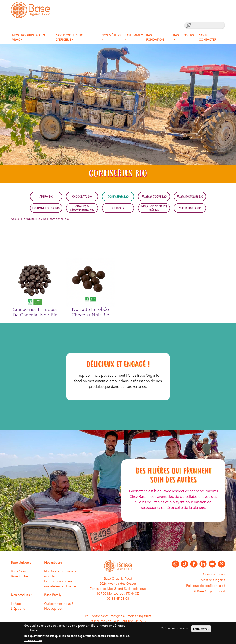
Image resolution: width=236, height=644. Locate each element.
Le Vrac (118, 208)
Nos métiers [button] (111, 35)
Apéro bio (46, 197)
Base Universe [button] (184, 35)
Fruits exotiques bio (190, 197)
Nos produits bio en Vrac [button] (29, 37)
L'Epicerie (18, 609)
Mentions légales (213, 580)
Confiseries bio (118, 197)
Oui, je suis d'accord (175, 631)
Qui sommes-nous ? (59, 604)
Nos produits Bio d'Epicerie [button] (70, 37)
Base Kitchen (20, 576)
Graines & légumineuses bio (82, 208)
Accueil (16, 219)
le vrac (42, 219)
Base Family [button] (134, 35)
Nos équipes (53, 609)
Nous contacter (208, 37)
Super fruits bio (190, 208)
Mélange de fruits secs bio (154, 208)
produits (29, 219)
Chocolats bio (82, 197)
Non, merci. (201, 631)
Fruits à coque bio (154, 197)
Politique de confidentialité (206, 586)
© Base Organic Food (209, 591)
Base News (19, 571)
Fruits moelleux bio (46, 208)
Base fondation (155, 37)
